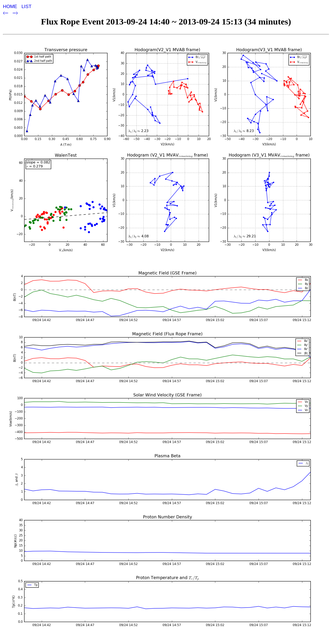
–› (15, 13)
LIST (27, 6)
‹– (6, 13)
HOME (11, 6)
